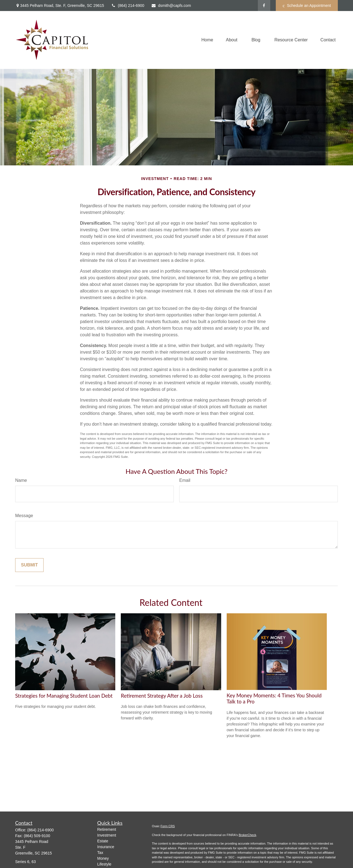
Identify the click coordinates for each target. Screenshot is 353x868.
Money (103, 858)
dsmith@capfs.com (171, 6)
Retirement (107, 829)
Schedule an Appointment (307, 6)
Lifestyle (104, 864)
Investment (107, 835)
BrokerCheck (247, 835)
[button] (207, 40)
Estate (103, 841)
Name (21, 480)
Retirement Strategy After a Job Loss (162, 696)
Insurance (106, 847)
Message (24, 516)
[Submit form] (29, 565)
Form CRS (168, 826)
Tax (100, 853)
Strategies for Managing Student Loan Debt (64, 696)
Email (185, 480)
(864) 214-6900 (128, 6)
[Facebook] (264, 6)
